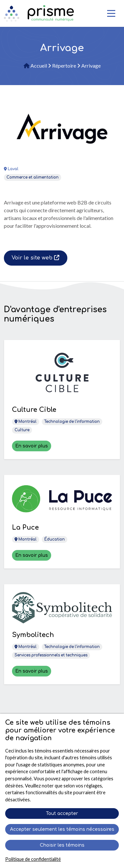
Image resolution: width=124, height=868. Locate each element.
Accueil (36, 66)
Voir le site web (35, 258)
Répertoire (62, 66)
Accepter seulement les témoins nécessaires (62, 829)
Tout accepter (62, 813)
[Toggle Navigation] (111, 13)
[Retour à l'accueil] (47, 13)
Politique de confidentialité (33, 859)
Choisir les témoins (62, 845)
